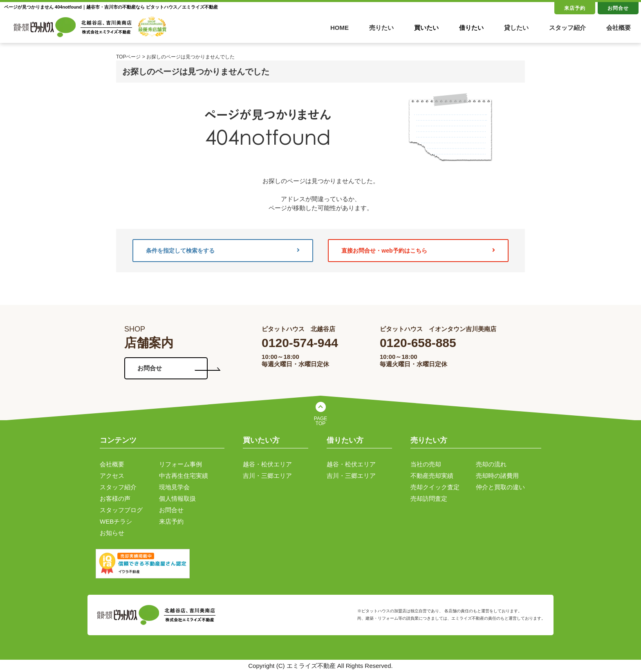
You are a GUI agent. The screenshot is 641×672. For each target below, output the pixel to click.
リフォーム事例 (180, 464)
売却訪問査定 (429, 498)
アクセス (112, 476)
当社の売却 (426, 464)
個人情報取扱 (177, 498)
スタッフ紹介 (567, 28)
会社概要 (619, 28)
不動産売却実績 (432, 476)
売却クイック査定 (435, 487)
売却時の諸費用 (497, 476)
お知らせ (112, 533)
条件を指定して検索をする (223, 251)
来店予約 (575, 8)
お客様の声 (115, 498)
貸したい (516, 28)
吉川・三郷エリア (267, 476)
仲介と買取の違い (500, 487)
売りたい (381, 28)
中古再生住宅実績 (184, 476)
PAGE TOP (320, 421)
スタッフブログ (121, 510)
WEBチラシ (116, 521)
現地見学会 (174, 487)
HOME (340, 28)
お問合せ (618, 8)
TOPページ (128, 57)
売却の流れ (491, 464)
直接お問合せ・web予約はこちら (418, 251)
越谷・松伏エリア (267, 464)
